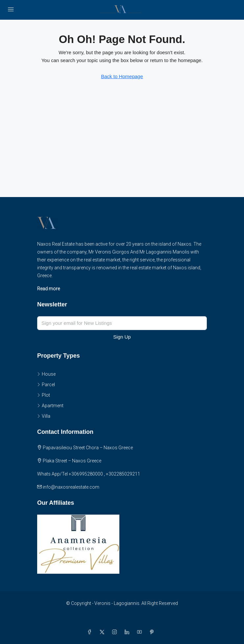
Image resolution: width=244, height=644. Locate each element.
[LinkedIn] (128, 632)
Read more (49, 289)
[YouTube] (141, 632)
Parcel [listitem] (46, 385)
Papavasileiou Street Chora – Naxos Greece (88, 448)
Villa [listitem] (44, 416)
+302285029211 (123, 474)
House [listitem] (46, 374)
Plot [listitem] (44, 395)
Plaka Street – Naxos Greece (72, 461)
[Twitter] (103, 632)
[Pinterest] (153, 632)
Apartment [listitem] (50, 406)
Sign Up (122, 337)
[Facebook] (91, 632)
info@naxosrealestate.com (71, 487)
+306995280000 (86, 474)
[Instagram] (116, 632)
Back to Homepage (122, 76)
